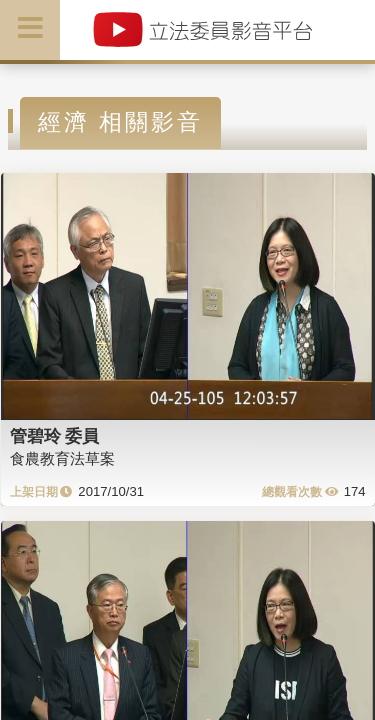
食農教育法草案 (62, 458)
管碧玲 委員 (55, 436)
